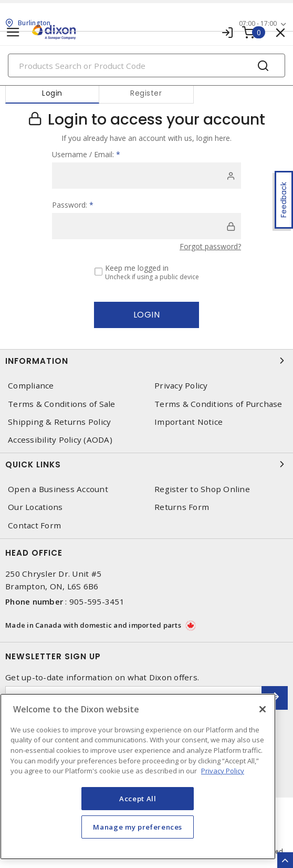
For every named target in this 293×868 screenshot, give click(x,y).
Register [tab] (146, 93)
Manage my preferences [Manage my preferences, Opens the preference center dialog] (138, 827)
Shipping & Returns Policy (59, 422)
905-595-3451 (97, 601)
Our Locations (35, 507)
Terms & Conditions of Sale (62, 404)
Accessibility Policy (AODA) (60, 440)
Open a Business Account (58, 489)
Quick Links (146, 464)
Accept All (138, 799)
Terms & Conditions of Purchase (218, 404)
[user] (146, 176)
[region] (138, 777)
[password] (146, 226)
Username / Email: (86, 154)
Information (146, 361)
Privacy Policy (181, 386)
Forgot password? (210, 246)
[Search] (146, 65)
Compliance (31, 386)
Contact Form (34, 525)
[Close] (263, 709)
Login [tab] (52, 93)
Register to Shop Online (202, 489)
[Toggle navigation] (13, 32)
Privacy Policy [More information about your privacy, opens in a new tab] (223, 771)
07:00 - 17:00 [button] (258, 23)
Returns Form (182, 507)
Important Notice (189, 422)
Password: (73, 205)
